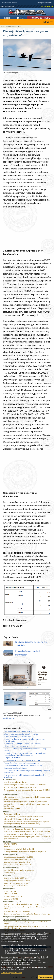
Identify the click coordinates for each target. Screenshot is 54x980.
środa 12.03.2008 (10, 891)
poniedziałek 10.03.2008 (13, 896)
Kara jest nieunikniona (12, 758)
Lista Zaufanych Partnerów (11, 973)
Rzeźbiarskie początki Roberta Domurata (19, 870)
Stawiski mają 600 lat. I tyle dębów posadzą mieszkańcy (24, 834)
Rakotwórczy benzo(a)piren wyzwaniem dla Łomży (22, 744)
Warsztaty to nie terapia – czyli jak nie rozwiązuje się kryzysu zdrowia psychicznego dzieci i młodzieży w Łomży (26, 823)
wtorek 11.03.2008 (11, 894)
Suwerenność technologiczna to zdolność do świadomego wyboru (25, 750)
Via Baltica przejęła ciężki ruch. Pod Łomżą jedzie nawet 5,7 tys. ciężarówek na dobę (27, 798)
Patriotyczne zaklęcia (12, 814)
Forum (7, 18)
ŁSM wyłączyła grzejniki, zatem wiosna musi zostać (22, 760)
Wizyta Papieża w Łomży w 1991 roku (17, 919)
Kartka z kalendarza (41, 18)
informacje (16, 26)
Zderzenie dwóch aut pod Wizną (16, 746)
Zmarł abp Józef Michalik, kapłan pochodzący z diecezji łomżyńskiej (24, 776)
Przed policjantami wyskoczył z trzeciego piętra (21, 763)
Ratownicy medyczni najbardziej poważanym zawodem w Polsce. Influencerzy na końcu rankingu (25, 754)
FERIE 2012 (8, 846)
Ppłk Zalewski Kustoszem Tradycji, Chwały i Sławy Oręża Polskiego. (25, 908)
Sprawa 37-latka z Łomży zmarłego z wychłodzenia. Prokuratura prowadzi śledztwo (27, 838)
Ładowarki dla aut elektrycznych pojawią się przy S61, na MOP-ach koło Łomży (27, 805)
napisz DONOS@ (48, 6)
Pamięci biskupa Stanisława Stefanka (17, 736)
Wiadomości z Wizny (11, 867)
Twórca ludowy (10, 873)
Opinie (6, 811)
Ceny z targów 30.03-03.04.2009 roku (17, 881)
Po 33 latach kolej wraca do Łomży (16, 782)
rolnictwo (7, 875)
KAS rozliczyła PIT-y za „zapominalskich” (18, 731)
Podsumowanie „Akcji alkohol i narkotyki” (19, 849)
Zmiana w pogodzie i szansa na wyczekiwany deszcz (23, 765)
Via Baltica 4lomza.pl (11, 794)
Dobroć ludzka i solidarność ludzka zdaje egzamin (22, 904)
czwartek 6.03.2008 (11, 899)
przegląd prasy (9, 889)
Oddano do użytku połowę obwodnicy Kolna (20, 829)
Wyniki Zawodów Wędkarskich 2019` (18, 860)
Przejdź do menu (45, 3)
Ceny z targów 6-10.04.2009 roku (16, 878)
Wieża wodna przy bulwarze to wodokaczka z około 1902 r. (25, 785)
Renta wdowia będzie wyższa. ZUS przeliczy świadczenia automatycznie (24, 740)
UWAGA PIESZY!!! (11, 844)
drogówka (7, 841)
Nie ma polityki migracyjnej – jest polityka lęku (21, 819)
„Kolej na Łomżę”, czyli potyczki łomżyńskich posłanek (24, 817)
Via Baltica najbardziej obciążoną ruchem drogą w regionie (26, 802)
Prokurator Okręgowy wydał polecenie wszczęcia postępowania (27, 831)
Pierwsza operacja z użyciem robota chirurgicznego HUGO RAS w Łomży (27, 791)
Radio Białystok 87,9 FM (12, 826)
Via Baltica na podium (12, 809)
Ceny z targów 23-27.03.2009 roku (16, 883)
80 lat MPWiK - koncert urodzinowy (17, 911)
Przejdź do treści (9, 3)
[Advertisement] (27, 229)
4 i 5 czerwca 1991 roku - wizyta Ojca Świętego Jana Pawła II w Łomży (26, 923)
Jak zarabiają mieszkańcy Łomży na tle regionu (21, 734)
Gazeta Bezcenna (10, 780)
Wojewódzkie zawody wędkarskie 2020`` (19, 857)
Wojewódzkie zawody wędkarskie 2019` (19, 862)
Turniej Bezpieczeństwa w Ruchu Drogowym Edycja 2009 (25, 852)
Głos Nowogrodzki (10, 854)
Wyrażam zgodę (46, 977)
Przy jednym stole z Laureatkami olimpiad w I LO (22, 787)
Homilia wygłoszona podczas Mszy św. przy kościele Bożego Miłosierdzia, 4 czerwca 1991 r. (26, 927)
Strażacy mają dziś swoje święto (15, 768)
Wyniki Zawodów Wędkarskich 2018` (18, 865)
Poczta (20, 18)
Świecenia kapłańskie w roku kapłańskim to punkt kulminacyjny (27, 914)
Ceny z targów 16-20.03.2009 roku (16, 886)
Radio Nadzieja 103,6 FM (12, 902)
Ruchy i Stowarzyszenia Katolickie (16, 917)
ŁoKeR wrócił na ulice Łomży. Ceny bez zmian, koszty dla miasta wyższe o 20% (27, 772)
